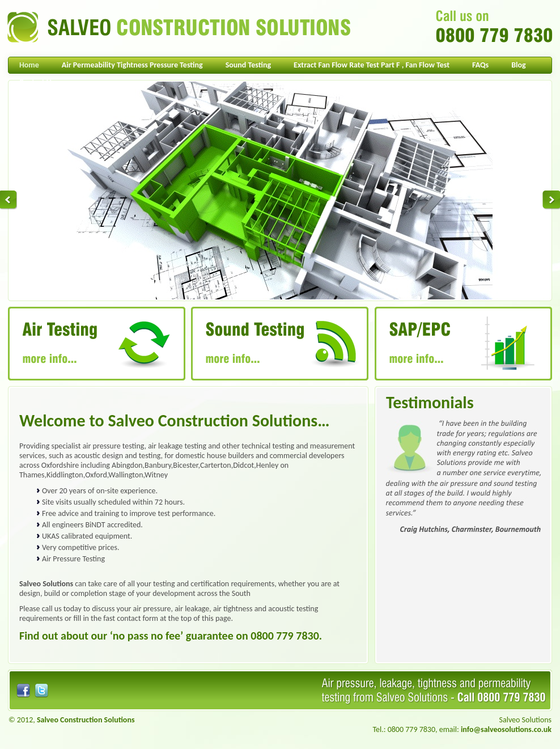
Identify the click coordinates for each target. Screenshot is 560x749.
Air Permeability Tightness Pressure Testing (132, 65)
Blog (518, 65)
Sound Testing (248, 65)
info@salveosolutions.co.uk (506, 729)
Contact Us (37, 82)
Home (29, 65)
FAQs (480, 65)
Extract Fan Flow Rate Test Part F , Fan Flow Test (372, 65)
